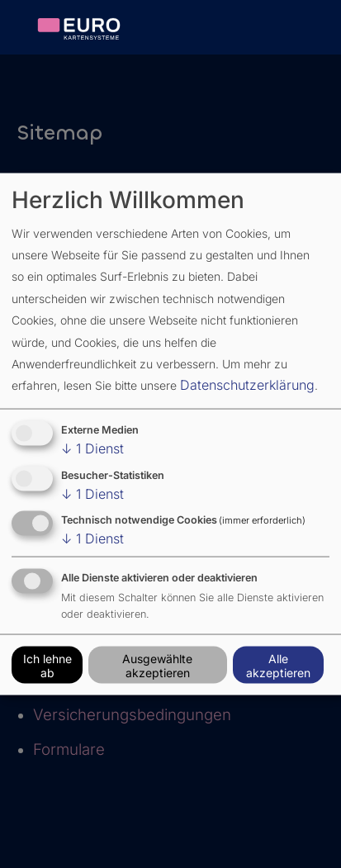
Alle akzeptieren (278, 665)
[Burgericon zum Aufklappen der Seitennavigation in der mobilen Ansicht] (312, 31)
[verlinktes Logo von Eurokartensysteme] (88, 29)
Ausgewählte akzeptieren (157, 665)
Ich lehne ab (47, 665)
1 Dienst (92, 448)
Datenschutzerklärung (247, 385)
